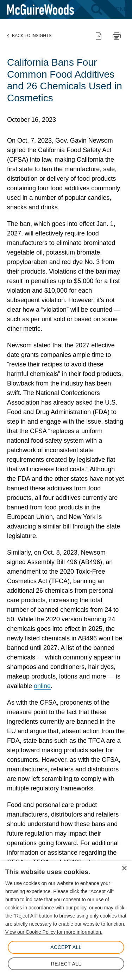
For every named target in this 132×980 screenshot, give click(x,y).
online (42, 686)
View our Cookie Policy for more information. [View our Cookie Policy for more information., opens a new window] (54, 932)
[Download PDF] (99, 36)
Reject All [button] (66, 964)
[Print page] (117, 36)
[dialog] (66, 921)
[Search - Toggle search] (97, 10)
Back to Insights (29, 36)
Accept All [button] (66, 947)
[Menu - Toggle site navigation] (120, 10)
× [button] (124, 869)
